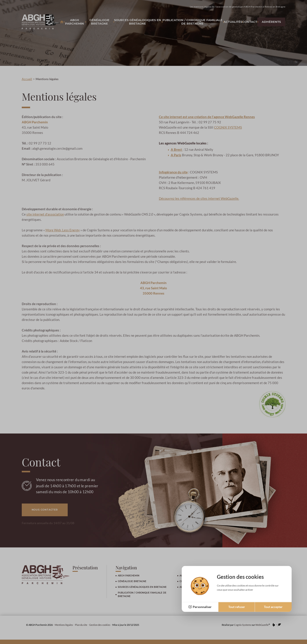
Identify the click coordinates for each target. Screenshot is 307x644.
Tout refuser (237, 607)
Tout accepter (273, 607)
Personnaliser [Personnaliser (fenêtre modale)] (202, 607)
